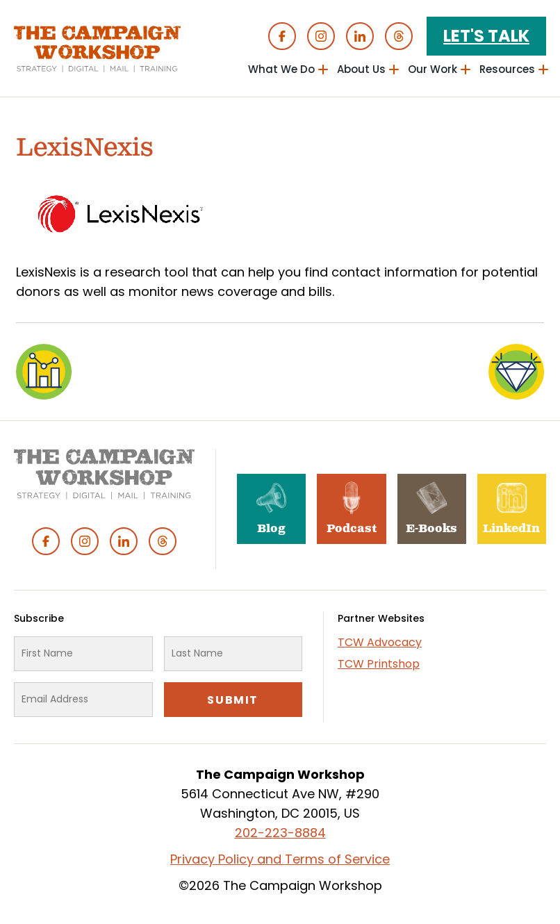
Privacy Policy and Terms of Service (280, 859)
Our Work (433, 69)
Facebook (282, 36)
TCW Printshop (379, 664)
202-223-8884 (280, 833)
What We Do (281, 69)
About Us (361, 69)
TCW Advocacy (380, 642)
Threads (399, 36)
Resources (507, 69)
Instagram (321, 36)
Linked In (360, 36)
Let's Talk (486, 36)
